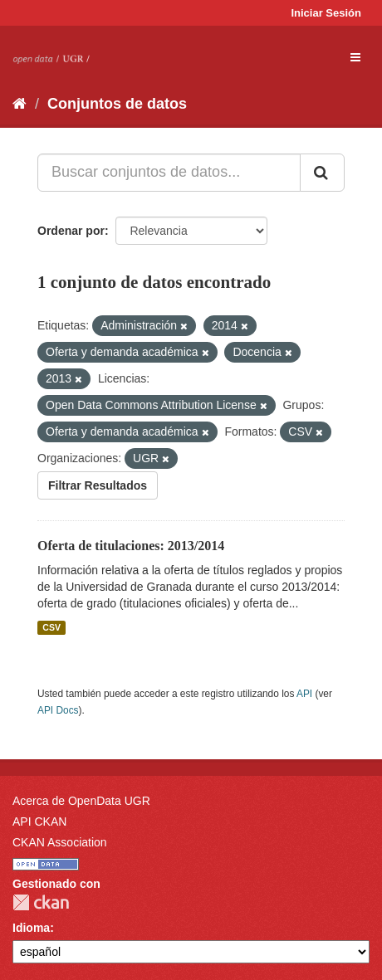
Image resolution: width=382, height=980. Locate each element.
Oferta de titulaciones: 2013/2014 (131, 546)
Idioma (31, 928)
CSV (51, 627)
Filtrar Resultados (98, 485)
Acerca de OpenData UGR (81, 801)
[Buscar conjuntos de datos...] (169, 173)
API (304, 694)
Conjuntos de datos (117, 104)
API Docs (58, 710)
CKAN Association (60, 842)
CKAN (41, 902)
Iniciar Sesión (326, 13)
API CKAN (39, 822)
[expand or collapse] (355, 57)
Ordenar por (71, 231)
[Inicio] (20, 104)
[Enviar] (322, 173)
